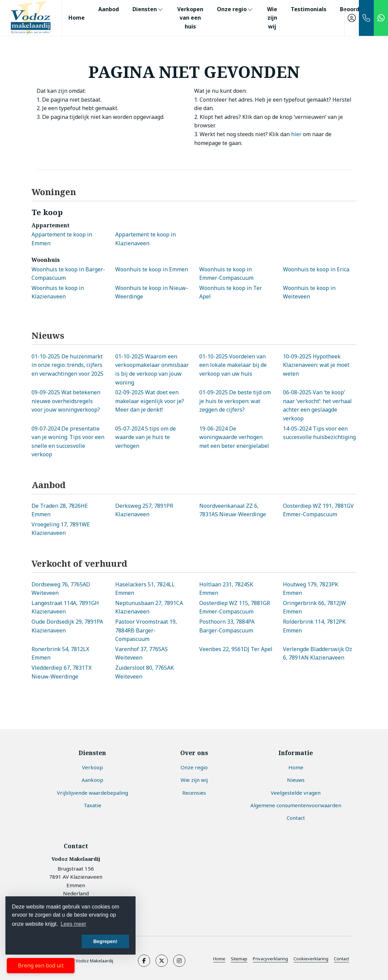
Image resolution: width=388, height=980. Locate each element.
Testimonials (309, 9)
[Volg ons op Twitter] (162, 961)
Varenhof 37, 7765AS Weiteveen (141, 653)
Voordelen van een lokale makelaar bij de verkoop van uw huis (233, 365)
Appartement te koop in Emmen (62, 239)
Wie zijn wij (272, 18)
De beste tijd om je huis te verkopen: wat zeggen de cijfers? (235, 401)
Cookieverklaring (311, 959)
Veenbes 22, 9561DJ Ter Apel (236, 649)
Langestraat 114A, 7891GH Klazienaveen (65, 607)
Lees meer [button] (74, 924)
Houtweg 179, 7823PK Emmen (311, 589)
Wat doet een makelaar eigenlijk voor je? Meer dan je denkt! (150, 401)
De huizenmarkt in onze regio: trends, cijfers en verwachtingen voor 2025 (67, 365)
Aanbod (109, 9)
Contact (341, 959)
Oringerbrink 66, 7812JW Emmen (314, 607)
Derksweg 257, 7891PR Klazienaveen (144, 510)
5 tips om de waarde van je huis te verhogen (146, 437)
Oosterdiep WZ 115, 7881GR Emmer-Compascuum (235, 607)
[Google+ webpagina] (179, 961)
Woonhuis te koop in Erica (316, 269)
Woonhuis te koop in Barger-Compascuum (68, 274)
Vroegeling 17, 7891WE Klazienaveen (61, 529)
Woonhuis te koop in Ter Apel (231, 292)
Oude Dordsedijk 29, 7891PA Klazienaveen (67, 626)
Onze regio (235, 9)
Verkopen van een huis (190, 18)
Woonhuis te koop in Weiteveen (309, 292)
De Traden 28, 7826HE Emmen (60, 510)
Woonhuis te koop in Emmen (152, 269)
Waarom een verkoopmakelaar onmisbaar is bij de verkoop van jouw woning (152, 369)
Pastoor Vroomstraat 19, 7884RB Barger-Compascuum (146, 630)
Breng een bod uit (41, 965)
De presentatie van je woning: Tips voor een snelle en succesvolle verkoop (68, 442)
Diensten (148, 9)
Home (77, 18)
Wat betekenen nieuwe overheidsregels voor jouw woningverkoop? (66, 401)
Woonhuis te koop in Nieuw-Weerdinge (152, 292)
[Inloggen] (352, 18)
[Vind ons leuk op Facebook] (144, 961)
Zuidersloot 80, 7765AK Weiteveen (145, 672)
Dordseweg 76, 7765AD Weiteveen (61, 589)
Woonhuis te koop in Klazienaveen (58, 292)
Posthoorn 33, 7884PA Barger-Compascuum (227, 626)
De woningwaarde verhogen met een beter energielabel (234, 437)
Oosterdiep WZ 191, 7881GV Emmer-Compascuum (318, 510)
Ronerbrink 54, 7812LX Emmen (60, 653)
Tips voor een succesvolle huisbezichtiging (319, 433)
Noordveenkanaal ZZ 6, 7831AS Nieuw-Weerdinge (233, 510)
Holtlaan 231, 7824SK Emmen (226, 589)
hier (296, 134)
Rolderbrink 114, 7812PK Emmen (314, 626)
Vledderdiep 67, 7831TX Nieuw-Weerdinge (62, 672)
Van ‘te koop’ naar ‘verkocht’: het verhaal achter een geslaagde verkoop (317, 405)
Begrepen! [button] (105, 941)
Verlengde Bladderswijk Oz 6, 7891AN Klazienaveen (318, 653)
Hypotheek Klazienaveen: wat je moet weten (316, 365)
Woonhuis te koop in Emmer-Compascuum (226, 274)
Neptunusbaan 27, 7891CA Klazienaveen (149, 607)
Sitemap (239, 959)
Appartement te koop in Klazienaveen (146, 239)
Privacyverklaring (270, 959)
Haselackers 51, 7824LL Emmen (145, 589)
